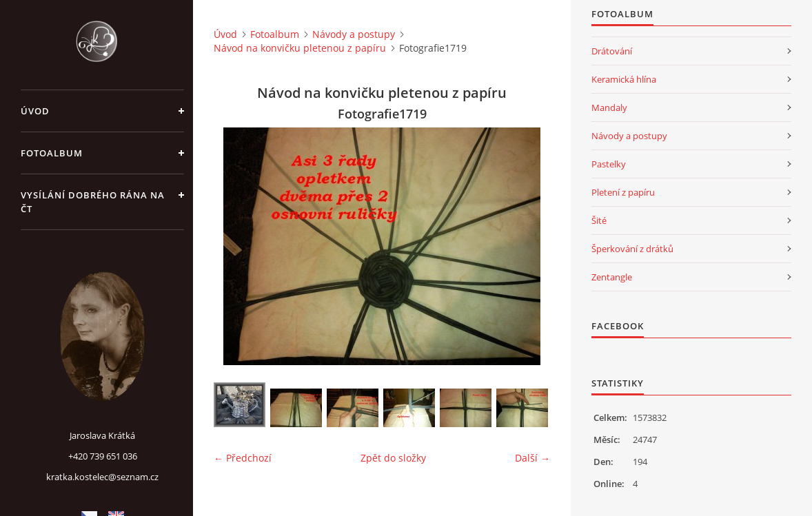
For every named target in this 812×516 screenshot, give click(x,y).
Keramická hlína (624, 79)
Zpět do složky (393, 458)
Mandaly (609, 107)
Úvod (35, 111)
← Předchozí (243, 458)
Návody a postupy (354, 34)
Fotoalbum (52, 153)
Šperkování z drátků (632, 249)
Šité (599, 220)
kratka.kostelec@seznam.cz (102, 477)
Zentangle (612, 277)
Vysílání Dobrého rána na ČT (93, 202)
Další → (532, 458)
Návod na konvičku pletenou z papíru (300, 48)
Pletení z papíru (623, 192)
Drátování (612, 51)
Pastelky (609, 164)
